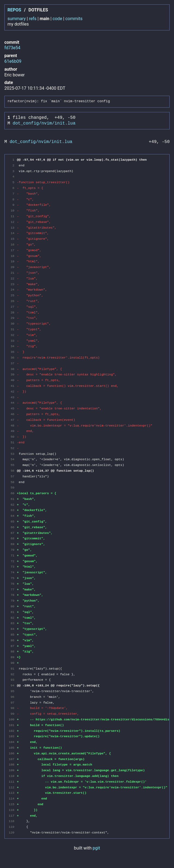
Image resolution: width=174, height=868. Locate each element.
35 (12, 352)
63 (12, 510)
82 (12, 618)
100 (12, 719)
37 (12, 363)
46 (12, 414)
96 (12, 697)
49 (12, 431)
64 (12, 516)
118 (12, 821)
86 (12, 640)
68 (12, 538)
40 (12, 380)
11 (12, 216)
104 (12, 742)
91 (12, 669)
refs (33, 19)
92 (12, 674)
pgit (96, 848)
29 (12, 318)
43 (12, 397)
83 (12, 623)
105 (12, 748)
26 (12, 301)
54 (12, 459)
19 (12, 261)
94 (12, 685)
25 (12, 295)
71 (12, 556)
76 (12, 584)
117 (12, 816)
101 (12, 725)
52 (12, 448)
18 (12, 256)
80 (12, 606)
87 (12, 646)
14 (12, 233)
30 (12, 324)
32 (12, 335)
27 (12, 307)
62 (12, 505)
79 (12, 601)
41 (12, 386)
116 (12, 810)
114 (12, 799)
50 (12, 437)
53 (12, 454)
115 (12, 804)
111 (12, 782)
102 (12, 731)
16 (12, 245)
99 (12, 714)
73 (12, 567)
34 (12, 346)
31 (12, 329)
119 (12, 827)
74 (12, 572)
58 (12, 482)
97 (12, 703)
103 (12, 736)
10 (12, 211)
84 (12, 629)
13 (12, 228)
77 (12, 589)
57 (12, 476)
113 (12, 793)
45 (12, 408)
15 (12, 239)
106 (12, 753)
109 (12, 770)
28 (12, 312)
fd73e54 (12, 48)
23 (12, 284)
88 (12, 651)
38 (12, 369)
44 (12, 403)
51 (12, 442)
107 (12, 759)
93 (12, 680)
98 (12, 708)
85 (12, 635)
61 (12, 499)
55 (12, 465)
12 (12, 222)
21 (12, 273)
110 (12, 776)
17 (12, 250)
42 (12, 392)
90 (12, 663)
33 (12, 341)
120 (12, 833)
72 (12, 561)
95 (12, 691)
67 (12, 533)
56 (12, 471)
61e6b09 (13, 61)
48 (12, 426)
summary (16, 19)
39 (12, 374)
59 (12, 488)
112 (12, 787)
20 (12, 267)
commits (74, 19)
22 (12, 279)
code (57, 19)
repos (14, 10)
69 (12, 544)
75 (12, 578)
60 (12, 493)
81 (12, 612)
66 (12, 527)
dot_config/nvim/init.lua (44, 123)
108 (12, 765)
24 (12, 290)
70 (12, 550)
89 (12, 657)
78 (12, 595)
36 (12, 358)
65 (12, 522)
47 (12, 420)
